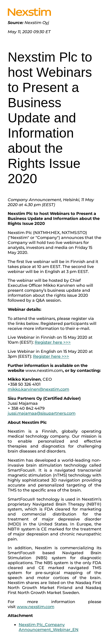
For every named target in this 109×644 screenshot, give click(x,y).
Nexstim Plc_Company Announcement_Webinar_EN (49, 627)
